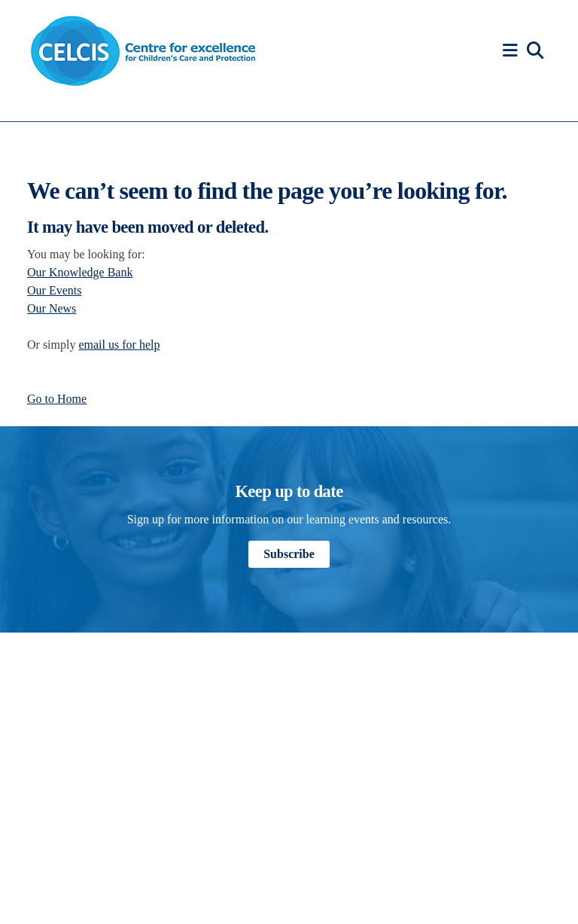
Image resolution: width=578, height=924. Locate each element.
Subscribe (289, 554)
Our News (52, 308)
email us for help (119, 345)
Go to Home (57, 399)
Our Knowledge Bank (80, 272)
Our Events (54, 290)
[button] (513, 51)
